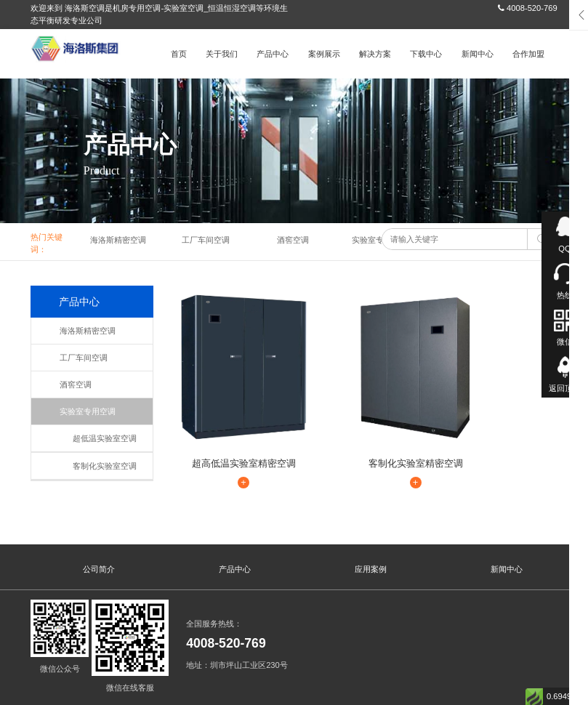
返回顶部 (565, 388)
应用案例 (371, 531)
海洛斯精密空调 (118, 240)
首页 (179, 54)
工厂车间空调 (206, 240)
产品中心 (273, 54)
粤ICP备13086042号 (99, 694)
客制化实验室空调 (98, 466)
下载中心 (426, 54)
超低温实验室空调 (98, 438)
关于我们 (222, 54)
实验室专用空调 (380, 240)
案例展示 (324, 54)
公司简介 (99, 531)
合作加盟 (528, 54)
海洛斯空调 (90, 682)
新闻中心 (478, 54)
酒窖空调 (293, 240)
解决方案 (375, 54)
